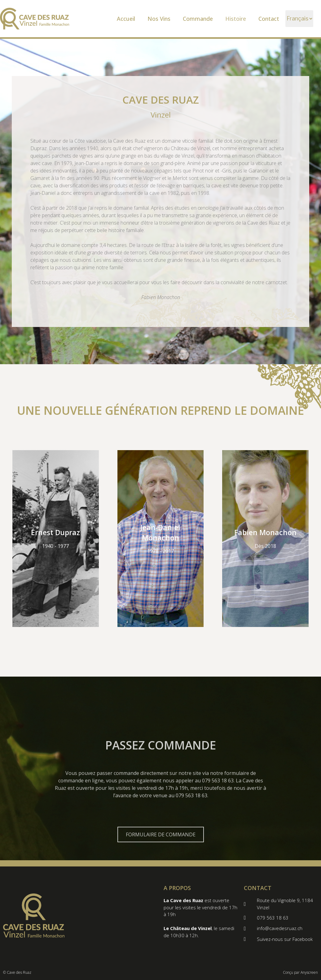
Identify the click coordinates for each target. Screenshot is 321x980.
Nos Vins (159, 19)
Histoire (236, 19)
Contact (269, 19)
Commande (198, 19)
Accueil (126, 19)
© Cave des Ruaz (17, 972)
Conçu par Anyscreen (300, 972)
